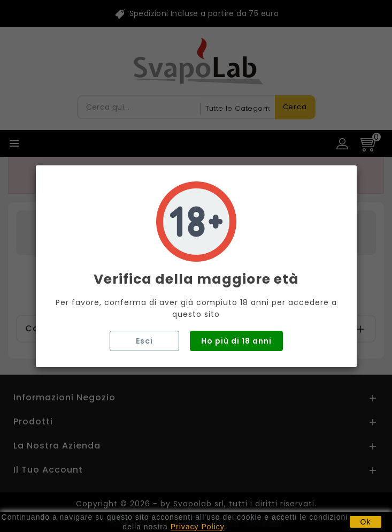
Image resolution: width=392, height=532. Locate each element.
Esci (144, 341)
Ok (366, 522)
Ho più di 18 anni (236, 341)
